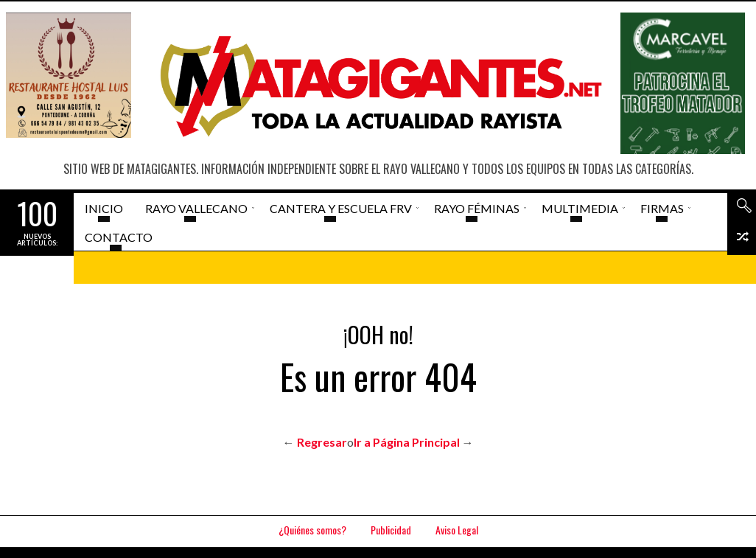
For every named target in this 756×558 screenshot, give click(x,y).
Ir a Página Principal (407, 442)
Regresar (322, 442)
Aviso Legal (457, 530)
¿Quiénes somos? (312, 530)
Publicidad (391, 530)
